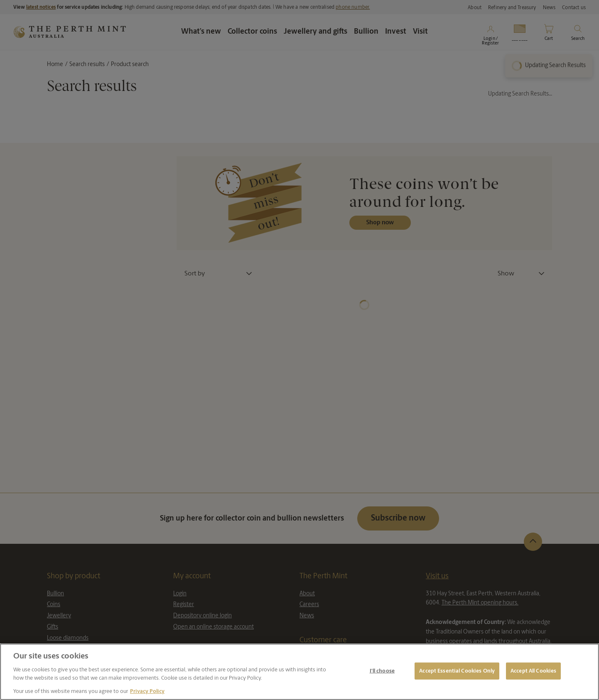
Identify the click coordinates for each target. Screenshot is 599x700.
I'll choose (382, 671)
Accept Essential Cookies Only (457, 671)
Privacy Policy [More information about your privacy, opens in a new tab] (147, 691)
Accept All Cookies (533, 671)
